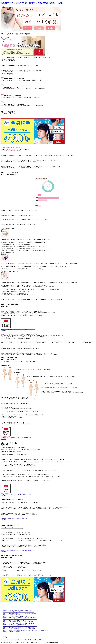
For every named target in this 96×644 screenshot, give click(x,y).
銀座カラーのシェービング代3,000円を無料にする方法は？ (15, 518)
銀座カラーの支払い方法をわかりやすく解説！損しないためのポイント (20, 619)
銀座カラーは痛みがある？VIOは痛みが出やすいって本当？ (17, 625)
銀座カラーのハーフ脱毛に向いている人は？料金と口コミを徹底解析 (60, 388)
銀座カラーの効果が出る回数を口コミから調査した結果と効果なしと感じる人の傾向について (26, 630)
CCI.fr (26, 640)
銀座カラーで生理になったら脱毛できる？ (13, 615)
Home (4, 636)
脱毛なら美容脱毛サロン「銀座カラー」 (13, 632)
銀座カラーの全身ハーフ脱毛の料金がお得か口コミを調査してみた (19, 629)
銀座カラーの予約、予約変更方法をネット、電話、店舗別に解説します (18, 550)
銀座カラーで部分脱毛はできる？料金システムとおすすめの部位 (19, 612)
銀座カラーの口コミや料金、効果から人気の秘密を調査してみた (32, 3)
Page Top (5, 638)
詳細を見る (3, 330)
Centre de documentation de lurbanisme (9, 640)
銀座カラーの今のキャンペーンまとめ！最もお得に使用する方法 (16, 494)
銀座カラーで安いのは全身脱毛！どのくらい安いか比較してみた (16, 438)
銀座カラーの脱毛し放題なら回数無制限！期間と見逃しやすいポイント (18, 329)
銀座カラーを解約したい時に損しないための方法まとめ (17, 616)
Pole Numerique (32, 640)
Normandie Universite (40, 640)
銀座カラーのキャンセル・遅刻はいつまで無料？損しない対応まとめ (20, 613)
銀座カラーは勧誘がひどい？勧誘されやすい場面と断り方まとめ (19, 623)
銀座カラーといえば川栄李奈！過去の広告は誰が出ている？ (18, 611)
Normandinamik (21, 640)
